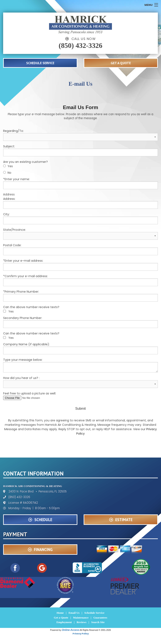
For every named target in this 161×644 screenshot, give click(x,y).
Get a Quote (61, 618)
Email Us (74, 613)
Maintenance (81, 618)
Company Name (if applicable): (80, 348)
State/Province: (80, 234)
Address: (80, 203)
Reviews (81, 622)
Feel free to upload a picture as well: (80, 396)
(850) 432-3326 (80, 45)
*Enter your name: (80, 183)
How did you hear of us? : (80, 382)
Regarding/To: (80, 135)
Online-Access (71, 630)
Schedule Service (94, 613)
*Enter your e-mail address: (80, 265)
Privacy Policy (81, 634)
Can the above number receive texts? (31, 307)
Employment (64, 622)
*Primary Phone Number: (80, 296)
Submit (80, 409)
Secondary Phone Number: (80, 322)
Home (60, 613)
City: (80, 218)
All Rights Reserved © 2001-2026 (95, 630)
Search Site (98, 622)
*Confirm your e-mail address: (80, 280)
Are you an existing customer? (25, 162)
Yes (10, 166)
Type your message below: (80, 365)
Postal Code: (80, 249)
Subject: (80, 150)
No (9, 173)
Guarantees (100, 618)
